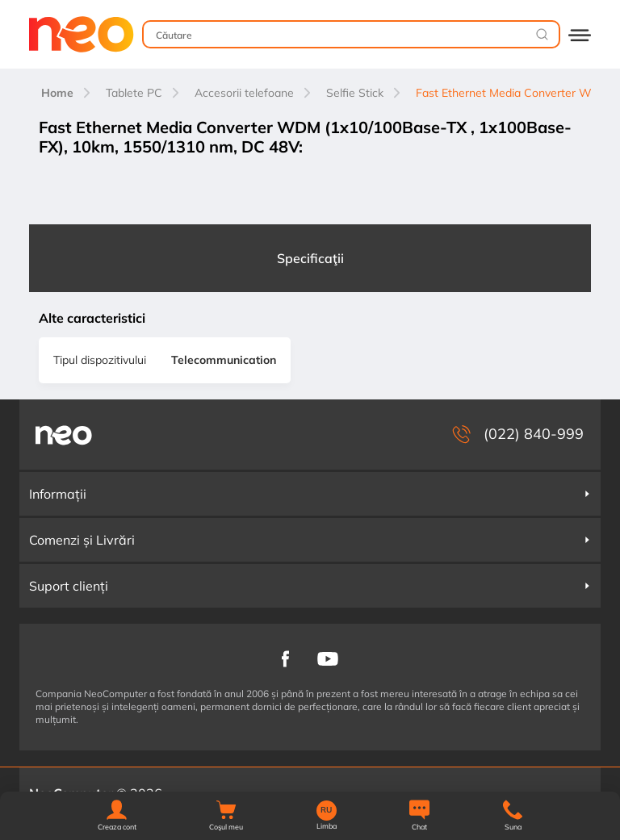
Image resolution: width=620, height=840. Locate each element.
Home (57, 93)
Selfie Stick (355, 93)
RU (326, 810)
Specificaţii (310, 258)
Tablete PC (134, 93)
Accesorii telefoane (244, 93)
